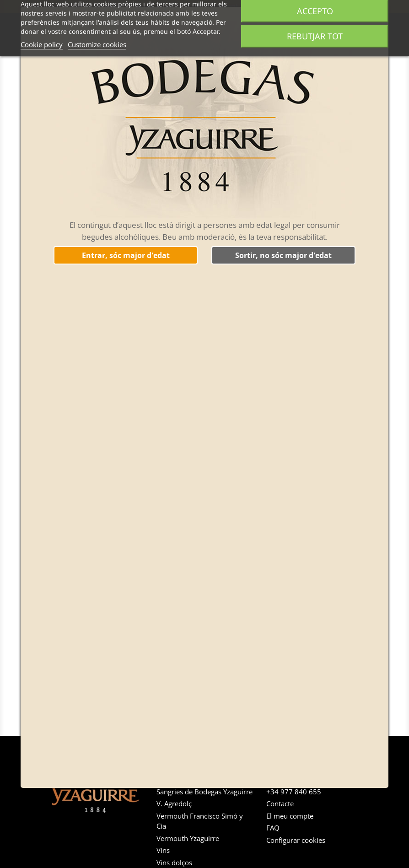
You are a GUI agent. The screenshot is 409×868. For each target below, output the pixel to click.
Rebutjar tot (315, 36)
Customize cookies (97, 44)
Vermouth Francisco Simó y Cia (200, 821)
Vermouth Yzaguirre (188, 838)
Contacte (280, 803)
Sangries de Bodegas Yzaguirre (204, 792)
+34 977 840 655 (294, 792)
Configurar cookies (296, 840)
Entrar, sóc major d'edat (126, 255)
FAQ (273, 828)
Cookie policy (42, 44)
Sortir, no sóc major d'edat (283, 255)
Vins (163, 850)
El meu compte (290, 816)
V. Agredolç (174, 803)
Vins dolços (174, 863)
